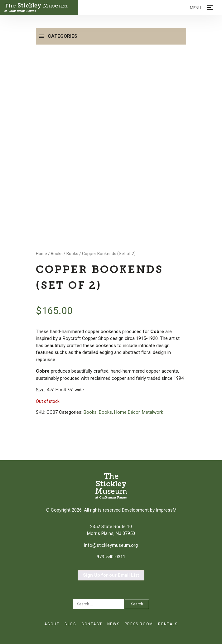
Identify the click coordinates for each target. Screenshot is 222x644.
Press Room (139, 624)
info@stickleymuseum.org (111, 545)
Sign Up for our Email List (111, 575)
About (52, 624)
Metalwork (152, 412)
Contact (92, 624)
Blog (70, 624)
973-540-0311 (111, 557)
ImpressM (166, 510)
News (113, 624)
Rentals (168, 624)
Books (57, 254)
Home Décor (127, 412)
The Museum (39, 8)
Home (41, 254)
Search (137, 604)
